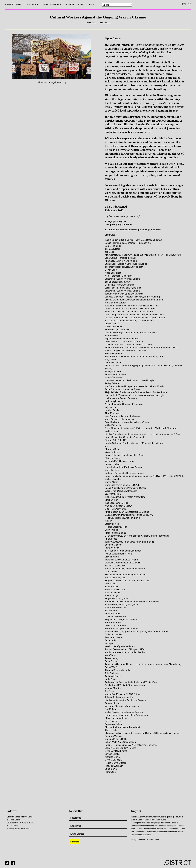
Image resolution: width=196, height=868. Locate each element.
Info (92, 5)
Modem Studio (153, 840)
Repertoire (13, 5)
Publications (52, 5)
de (189, 4)
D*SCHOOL (32, 5)
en (184, 4)
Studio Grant (75, 5)
